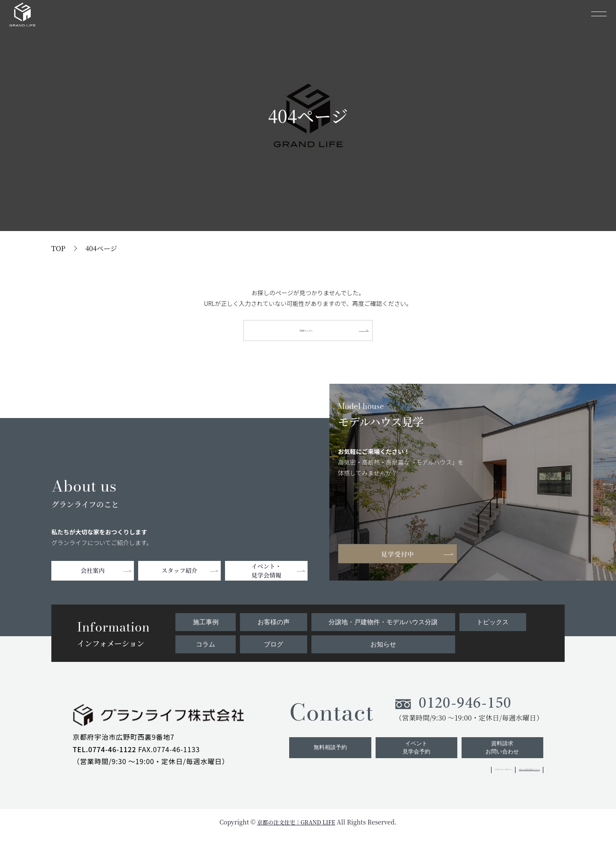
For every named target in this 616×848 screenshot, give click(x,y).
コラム (205, 648)
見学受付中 (402, 557)
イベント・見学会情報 (267, 575)
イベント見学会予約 (412, 758)
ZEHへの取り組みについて (503, 782)
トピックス (493, 625)
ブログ (271, 648)
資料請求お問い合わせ (501, 758)
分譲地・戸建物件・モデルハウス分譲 (382, 625)
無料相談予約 (322, 758)
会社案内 (93, 575)
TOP (58, 248)
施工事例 (205, 625)
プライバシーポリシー (429, 782)
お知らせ (382, 648)
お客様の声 (271, 625)
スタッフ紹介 (180, 575)
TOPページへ (308, 333)
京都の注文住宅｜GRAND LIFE (296, 835)
